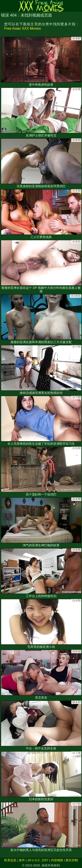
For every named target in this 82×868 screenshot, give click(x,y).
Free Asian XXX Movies (23, 28)
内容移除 (57, 860)
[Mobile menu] (4, 6)
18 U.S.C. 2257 (38, 860)
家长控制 (72, 860)
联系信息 (10, 860)
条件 (22, 860)
